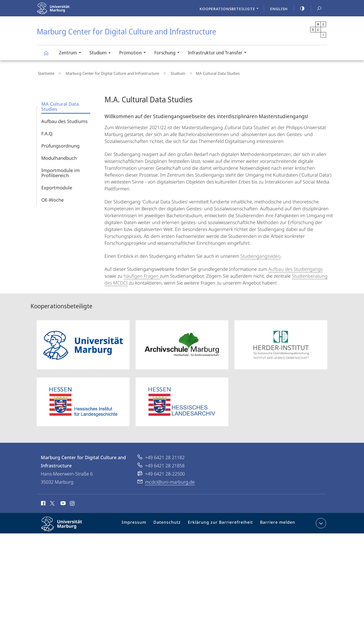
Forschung (168, 53)
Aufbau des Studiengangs (296, 267)
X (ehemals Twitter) (51, 501)
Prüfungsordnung (60, 143)
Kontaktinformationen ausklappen (320, 521)
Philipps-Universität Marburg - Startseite (64, 12)
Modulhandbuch (59, 156)
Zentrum (72, 53)
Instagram (73, 502)
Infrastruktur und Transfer (219, 53)
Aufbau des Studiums (64, 119)
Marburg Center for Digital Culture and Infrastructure (49, 55)
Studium (102, 53)
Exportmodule (57, 185)
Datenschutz (172, 522)
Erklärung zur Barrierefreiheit (222, 522)
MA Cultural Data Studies (60, 104)
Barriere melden (275, 522)
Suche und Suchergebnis (316, 9)
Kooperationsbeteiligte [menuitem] (230, 9)
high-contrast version (300, 8)
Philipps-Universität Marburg (66, 526)
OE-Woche (53, 198)
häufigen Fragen (142, 274)
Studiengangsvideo (261, 254)
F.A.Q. (47, 131)
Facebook (43, 502)
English (279, 9)
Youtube (63, 502)
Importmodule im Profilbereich (61, 170)
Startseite (45, 72)
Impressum (141, 522)
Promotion (134, 53)
